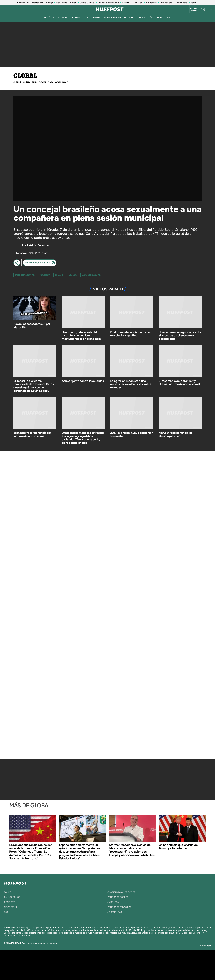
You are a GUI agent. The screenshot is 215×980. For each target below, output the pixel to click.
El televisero (112, 18)
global (63, 18)
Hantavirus (38, 3)
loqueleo (143, 970)
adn (155, 960)
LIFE (86, 18)
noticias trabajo (135, 18)
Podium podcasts (100, 970)
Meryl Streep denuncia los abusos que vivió (176, 434)
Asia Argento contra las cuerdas (83, 381)
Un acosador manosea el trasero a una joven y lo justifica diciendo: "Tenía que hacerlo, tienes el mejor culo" (83, 438)
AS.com (144, 960)
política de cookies (118, 897)
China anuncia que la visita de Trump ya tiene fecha (178, 847)
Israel (65, 82)
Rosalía (126, 3)
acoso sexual (91, 275)
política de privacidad (119, 907)
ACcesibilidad (115, 912)
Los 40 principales (85, 960)
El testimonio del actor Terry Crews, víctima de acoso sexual (179, 383)
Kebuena (164, 965)
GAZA (51, 82)
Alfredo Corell (166, 3)
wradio (102, 965)
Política (45, 275)
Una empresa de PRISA (39, 962)
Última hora (194, 9)
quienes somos (12, 897)
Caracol (167, 960)
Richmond (67, 970)
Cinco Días (115, 965)
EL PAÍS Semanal (140, 965)
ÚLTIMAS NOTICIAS (160, 18)
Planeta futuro (152, 965)
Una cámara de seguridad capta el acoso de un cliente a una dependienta (180, 336)
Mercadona (182, 3)
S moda (129, 970)
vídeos (96, 18)
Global (25, 76)
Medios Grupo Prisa (39, 971)
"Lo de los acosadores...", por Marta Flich (32, 326)
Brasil (59, 275)
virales (75, 18)
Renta (193, 3)
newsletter (10, 907)
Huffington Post (74, 965)
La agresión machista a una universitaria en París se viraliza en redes (131, 384)
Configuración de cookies (122, 892)
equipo (8, 892)
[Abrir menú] (4, 9)
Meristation (160, 970)
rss (6, 912)
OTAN (58, 82)
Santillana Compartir (119, 960)
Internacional (25, 275)
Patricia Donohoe (38, 245)
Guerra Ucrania (87, 3)
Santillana (101, 960)
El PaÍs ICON (115, 970)
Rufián (73, 3)
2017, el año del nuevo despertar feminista (131, 434)
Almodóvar (151, 3)
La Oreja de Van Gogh (108, 3)
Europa (42, 82)
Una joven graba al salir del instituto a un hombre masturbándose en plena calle (81, 336)
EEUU (34, 82)
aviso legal (114, 902)
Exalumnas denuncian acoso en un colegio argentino (131, 334)
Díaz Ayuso (61, 3)
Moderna (84, 970)
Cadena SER (133, 960)
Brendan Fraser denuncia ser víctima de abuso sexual (32, 434)
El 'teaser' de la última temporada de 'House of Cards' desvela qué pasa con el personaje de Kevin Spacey (34, 386)
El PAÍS (69, 960)
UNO (92, 965)
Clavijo (49, 3)
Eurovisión (137, 3)
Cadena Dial (127, 965)
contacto (10, 902)
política (49, 18)
